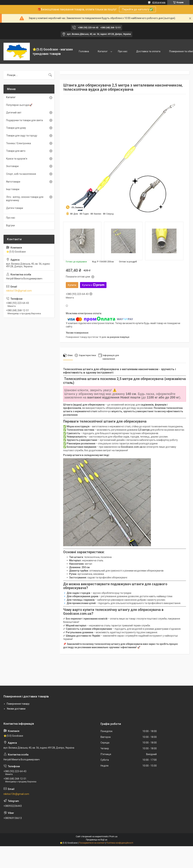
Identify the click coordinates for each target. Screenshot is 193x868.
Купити (72, 285)
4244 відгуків (159, 2)
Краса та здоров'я (17, 159)
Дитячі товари (15, 208)
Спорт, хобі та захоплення (21, 174)
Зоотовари (12, 166)
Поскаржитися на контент (92, 843)
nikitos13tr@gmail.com (19, 291)
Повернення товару (18, 704)
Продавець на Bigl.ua (97, 840)
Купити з (93, 285)
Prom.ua (113, 837)
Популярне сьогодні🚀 (19, 105)
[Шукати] (50, 75)
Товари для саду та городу (22, 136)
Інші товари (13, 189)
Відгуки (10, 225)
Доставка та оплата (148, 51)
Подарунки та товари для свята (24, 120)
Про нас (123, 51)
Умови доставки (16, 709)
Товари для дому (16, 128)
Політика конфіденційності (120, 843)
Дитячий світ (14, 113)
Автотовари (13, 182)
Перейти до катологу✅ (137, 9)
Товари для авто (16, 151)
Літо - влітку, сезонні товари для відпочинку (25, 199)
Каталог (103, 51)
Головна (84, 51)
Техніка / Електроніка (19, 143)
